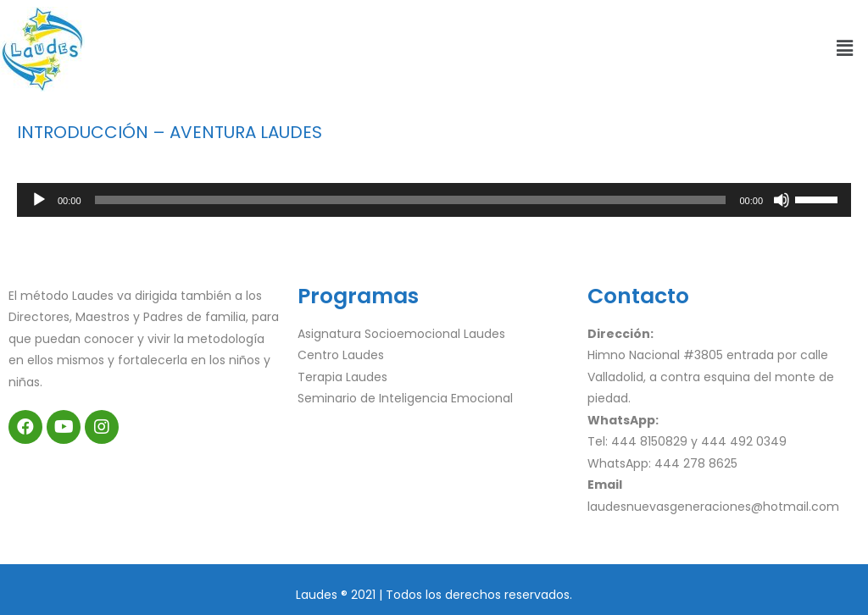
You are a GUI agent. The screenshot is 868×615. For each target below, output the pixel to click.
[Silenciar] (782, 200)
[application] (434, 200)
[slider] (411, 200)
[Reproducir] (39, 200)
